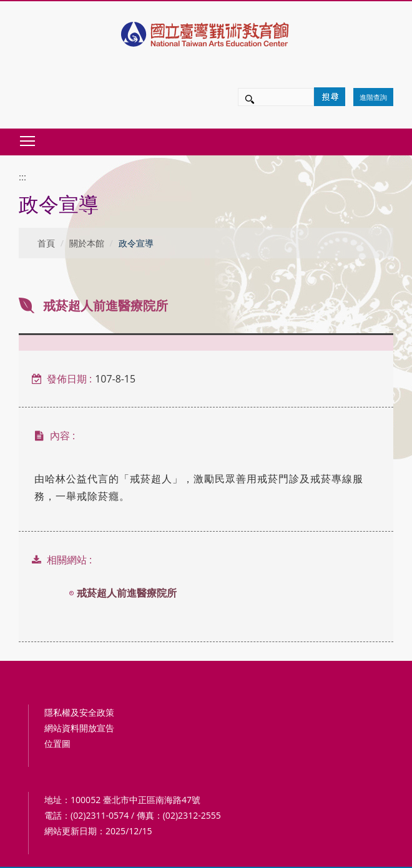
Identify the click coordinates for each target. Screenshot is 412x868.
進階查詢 (373, 97)
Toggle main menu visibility (28, 138)
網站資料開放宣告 (79, 728)
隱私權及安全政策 (79, 712)
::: (22, 177)
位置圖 (57, 744)
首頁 (46, 243)
